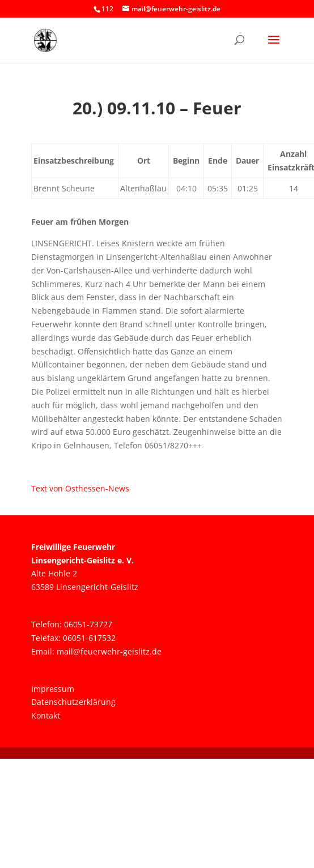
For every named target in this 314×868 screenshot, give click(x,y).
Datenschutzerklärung (73, 702)
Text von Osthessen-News (80, 488)
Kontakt (46, 715)
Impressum (53, 689)
